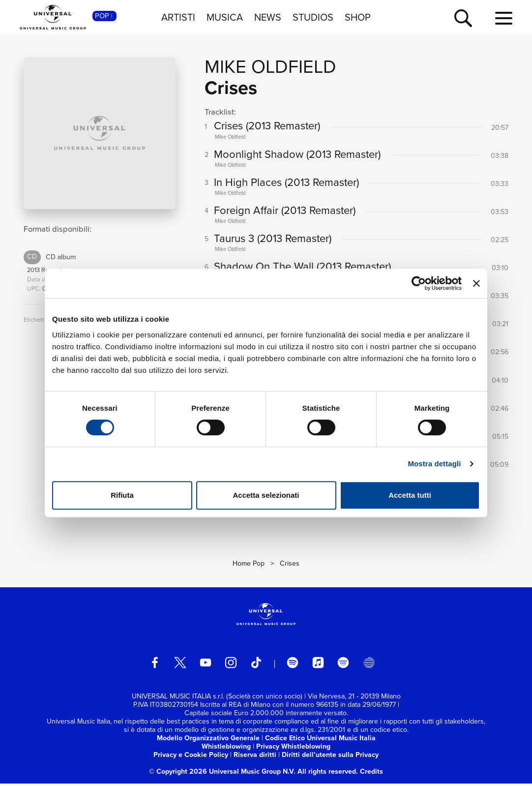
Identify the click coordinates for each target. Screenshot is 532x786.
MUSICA (225, 17)
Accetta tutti (410, 495)
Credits (371, 774)
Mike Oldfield (270, 66)
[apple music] (318, 665)
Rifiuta (122, 495)
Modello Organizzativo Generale (208, 741)
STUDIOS (313, 17)
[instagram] (231, 665)
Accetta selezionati (266, 495)
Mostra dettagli (434, 464)
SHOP (358, 17)
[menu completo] (504, 19)
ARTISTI (178, 17)
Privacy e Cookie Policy (191, 757)
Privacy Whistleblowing (293, 749)
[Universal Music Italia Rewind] (369, 665)
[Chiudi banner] (476, 283)
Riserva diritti (255, 757)
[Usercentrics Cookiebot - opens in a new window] (419, 283)
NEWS (268, 17)
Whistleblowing (226, 749)
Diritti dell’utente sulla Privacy (330, 757)
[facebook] (155, 665)
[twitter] (180, 665)
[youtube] (206, 665)
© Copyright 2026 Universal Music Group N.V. (222, 774)
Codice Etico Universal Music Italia (320, 741)
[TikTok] (256, 665)
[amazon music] (343, 665)
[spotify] (293, 665)
